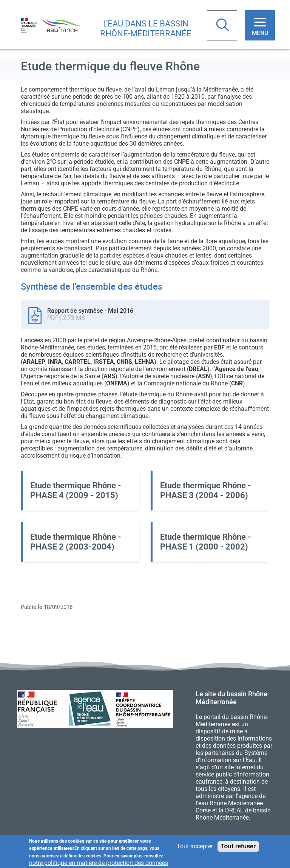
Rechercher (224, 26)
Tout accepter (195, 847)
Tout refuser (238, 847)
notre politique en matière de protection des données (99, 864)
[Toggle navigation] (260, 25)
